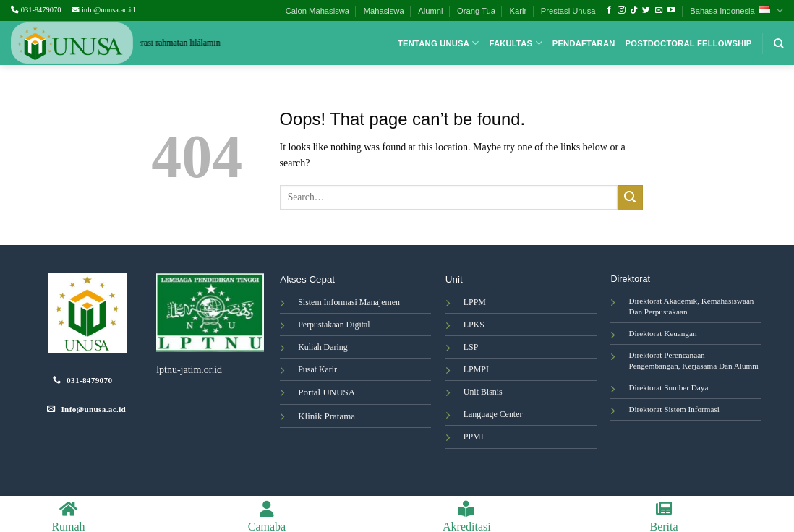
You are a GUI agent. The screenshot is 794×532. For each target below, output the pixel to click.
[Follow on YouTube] (671, 10)
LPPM (475, 302)
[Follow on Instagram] (622, 10)
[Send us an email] (659, 10)
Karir (518, 11)
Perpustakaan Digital (334, 325)
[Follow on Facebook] (609, 10)
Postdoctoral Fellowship (689, 43)
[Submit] (630, 198)
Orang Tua (476, 11)
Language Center (493, 414)
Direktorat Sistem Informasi (674, 409)
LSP (471, 347)
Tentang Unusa (438, 43)
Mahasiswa (384, 11)
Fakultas (516, 43)
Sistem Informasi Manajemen (349, 302)
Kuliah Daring (323, 347)
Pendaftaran (584, 43)
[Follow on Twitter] (646, 10)
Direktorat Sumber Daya (668, 387)
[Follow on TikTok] (634, 10)
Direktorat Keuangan (662, 333)
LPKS (474, 325)
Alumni (430, 11)
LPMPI (476, 369)
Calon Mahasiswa (317, 11)
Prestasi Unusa (568, 11)
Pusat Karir (317, 369)
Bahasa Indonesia (737, 10)
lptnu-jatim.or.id (189, 370)
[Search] (778, 43)
